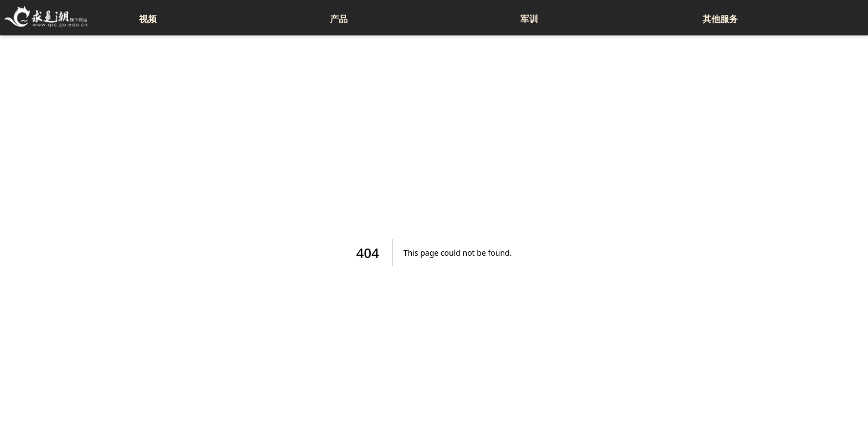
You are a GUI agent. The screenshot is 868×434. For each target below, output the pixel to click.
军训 (529, 19)
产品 (339, 19)
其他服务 (720, 19)
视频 (148, 19)
